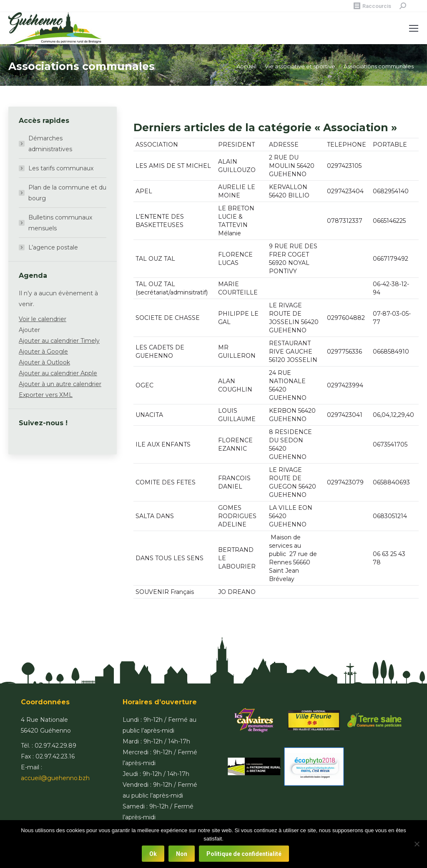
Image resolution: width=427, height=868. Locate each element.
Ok (153, 854)
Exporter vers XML (46, 395)
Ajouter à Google (43, 352)
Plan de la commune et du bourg (67, 193)
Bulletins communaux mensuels (60, 223)
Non (182, 854)
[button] (29, 330)
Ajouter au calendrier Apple (58, 373)
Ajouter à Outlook (44, 362)
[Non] (417, 844)
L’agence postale (53, 247)
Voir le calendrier (43, 319)
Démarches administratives (50, 144)
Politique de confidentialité (244, 854)
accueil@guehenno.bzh (55, 778)
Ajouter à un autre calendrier (60, 384)
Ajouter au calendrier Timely (59, 341)
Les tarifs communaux (61, 168)
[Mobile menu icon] (414, 28)
